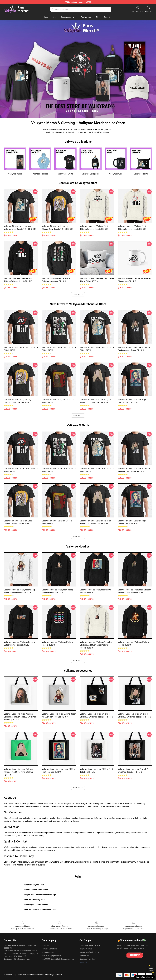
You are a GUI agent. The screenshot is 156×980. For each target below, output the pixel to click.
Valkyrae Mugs (116, 174)
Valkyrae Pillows (141, 174)
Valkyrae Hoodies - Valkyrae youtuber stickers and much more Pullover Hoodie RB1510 (96, 645)
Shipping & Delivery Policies (90, 945)
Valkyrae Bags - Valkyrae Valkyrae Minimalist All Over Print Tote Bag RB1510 (18, 772)
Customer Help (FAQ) (88, 959)
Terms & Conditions (50, 949)
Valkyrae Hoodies (40, 174)
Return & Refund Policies (89, 952)
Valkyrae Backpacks (91, 174)
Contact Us (84, 956)
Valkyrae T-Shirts (65, 174)
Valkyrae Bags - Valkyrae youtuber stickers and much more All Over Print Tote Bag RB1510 (20, 717)
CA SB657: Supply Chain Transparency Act (58, 959)
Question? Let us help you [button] (145, 977)
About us (46, 945)
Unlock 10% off (151, 969)
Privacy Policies (48, 952)
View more (78, 294)
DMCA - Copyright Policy (52, 956)
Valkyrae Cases (15, 174)
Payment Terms (86, 949)
